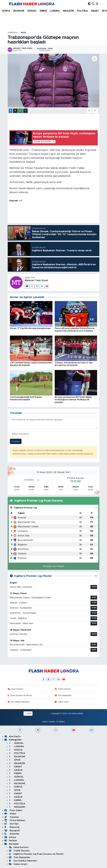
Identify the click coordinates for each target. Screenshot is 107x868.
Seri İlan (11, 824)
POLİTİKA (82, 11)
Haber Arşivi (62, 702)
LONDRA (55, 11)
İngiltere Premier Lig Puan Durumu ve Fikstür (36, 854)
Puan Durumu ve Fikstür (20, 695)
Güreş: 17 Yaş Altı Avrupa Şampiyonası (30, 328)
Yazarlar (12, 817)
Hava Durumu (16, 689)
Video (10, 814)
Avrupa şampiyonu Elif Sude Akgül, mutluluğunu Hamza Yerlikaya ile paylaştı (73, 400)
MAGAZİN (68, 11)
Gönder (16, 441)
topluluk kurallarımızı (36, 450)
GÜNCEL (32, 11)
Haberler (13, 33)
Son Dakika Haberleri (19, 702)
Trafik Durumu (63, 689)
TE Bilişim (60, 722)
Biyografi (12, 831)
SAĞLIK (16, 770)
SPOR (23, 33)
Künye (10, 837)
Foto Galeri (13, 810)
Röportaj (12, 827)
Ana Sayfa (12, 736)
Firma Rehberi (15, 820)
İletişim (11, 841)
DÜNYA (6, 11)
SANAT (95, 11)
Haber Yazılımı (49, 722)
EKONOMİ (19, 11)
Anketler (12, 834)
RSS (28, 714)
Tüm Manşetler (63, 695)
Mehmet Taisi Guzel (36, 281)
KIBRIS (43, 11)
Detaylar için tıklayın (53, 566)
